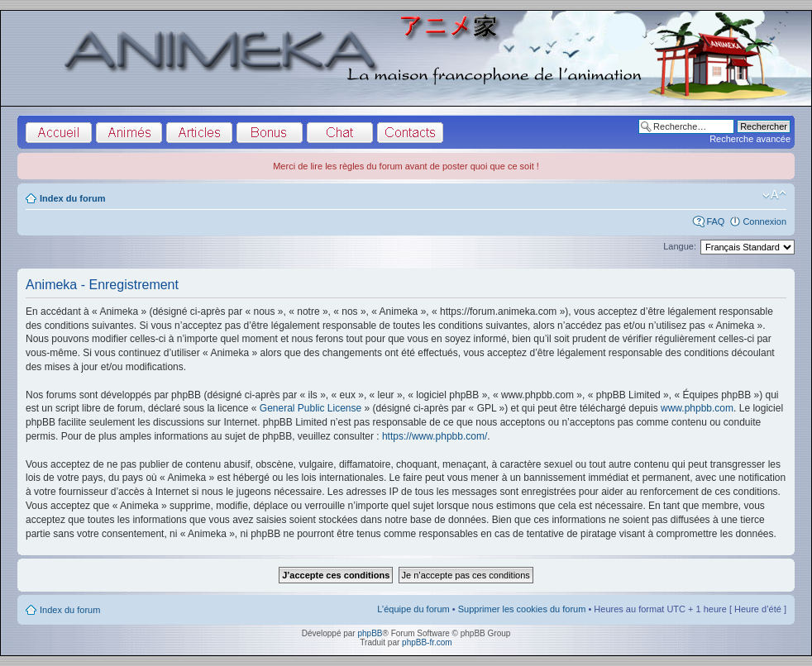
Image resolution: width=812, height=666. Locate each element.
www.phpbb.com (697, 408)
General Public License (310, 408)
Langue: (680, 246)
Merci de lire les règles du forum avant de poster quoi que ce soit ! (406, 166)
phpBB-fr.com (427, 642)
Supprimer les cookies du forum (522, 609)
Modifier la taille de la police (774, 195)
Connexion (764, 221)
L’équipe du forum (413, 609)
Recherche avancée (750, 139)
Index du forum (72, 198)
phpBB (370, 633)
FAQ (715, 221)
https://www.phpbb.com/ (435, 436)
